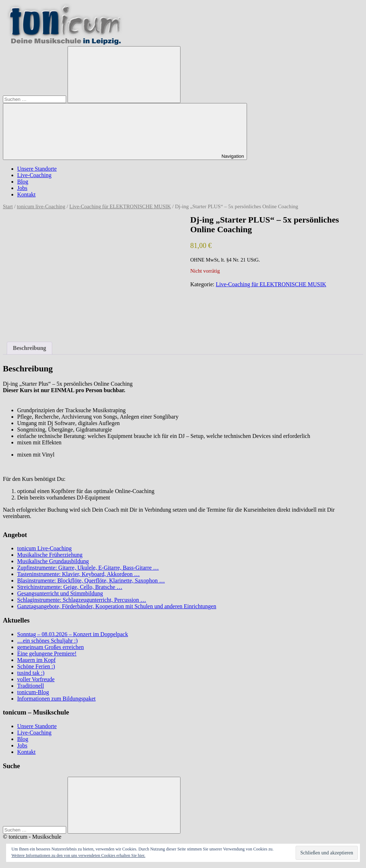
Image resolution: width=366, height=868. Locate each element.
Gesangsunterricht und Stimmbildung (60, 593)
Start (8, 206)
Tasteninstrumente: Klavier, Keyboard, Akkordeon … (78, 574)
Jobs (22, 188)
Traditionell (31, 686)
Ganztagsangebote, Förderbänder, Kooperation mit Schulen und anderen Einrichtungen (117, 606)
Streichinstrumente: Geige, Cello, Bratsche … (70, 587)
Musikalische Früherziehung (50, 555)
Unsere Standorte (37, 169)
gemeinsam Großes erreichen (51, 647)
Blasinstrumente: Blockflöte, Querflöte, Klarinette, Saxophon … (91, 581)
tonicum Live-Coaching (44, 548)
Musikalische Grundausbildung (53, 561)
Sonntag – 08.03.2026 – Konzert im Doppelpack (73, 634)
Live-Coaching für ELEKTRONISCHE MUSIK (120, 206)
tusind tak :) (31, 673)
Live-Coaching (34, 175)
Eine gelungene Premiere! (47, 654)
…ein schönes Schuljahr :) (47, 641)
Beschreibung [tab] (29, 348)
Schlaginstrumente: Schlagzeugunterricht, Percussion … (82, 600)
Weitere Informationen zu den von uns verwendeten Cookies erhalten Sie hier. (78, 855)
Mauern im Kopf (36, 660)
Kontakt (26, 194)
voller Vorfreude (36, 679)
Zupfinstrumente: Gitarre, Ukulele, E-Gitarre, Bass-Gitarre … (88, 568)
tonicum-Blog (33, 692)
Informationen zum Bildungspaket (56, 699)
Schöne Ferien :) (36, 666)
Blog (23, 182)
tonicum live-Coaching (41, 206)
